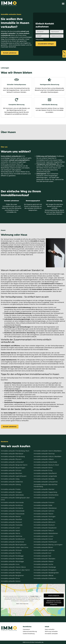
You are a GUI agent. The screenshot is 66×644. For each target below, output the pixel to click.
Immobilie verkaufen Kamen (11, 581)
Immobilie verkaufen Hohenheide (45, 462)
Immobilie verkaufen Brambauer (12, 454)
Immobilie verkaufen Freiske (11, 489)
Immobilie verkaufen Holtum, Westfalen (47, 456)
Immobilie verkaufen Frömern (44, 502)
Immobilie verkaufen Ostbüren (44, 498)
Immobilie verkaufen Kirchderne (12, 508)
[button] (63, 4)
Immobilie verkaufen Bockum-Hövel (46, 465)
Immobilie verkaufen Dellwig (11, 485)
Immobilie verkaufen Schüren (11, 470)
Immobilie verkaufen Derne (43, 519)
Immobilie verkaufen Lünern (44, 536)
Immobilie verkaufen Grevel (43, 539)
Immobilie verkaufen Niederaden (12, 559)
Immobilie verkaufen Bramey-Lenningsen (48, 545)
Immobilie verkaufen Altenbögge (12, 561)
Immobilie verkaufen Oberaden (44, 559)
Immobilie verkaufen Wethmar (12, 536)
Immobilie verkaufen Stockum (11, 522)
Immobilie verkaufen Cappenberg (45, 492)
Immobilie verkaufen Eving (43, 470)
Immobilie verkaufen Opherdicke (12, 495)
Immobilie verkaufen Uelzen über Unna (14, 547)
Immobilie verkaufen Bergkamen (12, 576)
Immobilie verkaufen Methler (11, 573)
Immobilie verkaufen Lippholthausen (14, 476)
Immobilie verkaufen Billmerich (45, 522)
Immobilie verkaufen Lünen (10, 528)
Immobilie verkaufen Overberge (45, 567)
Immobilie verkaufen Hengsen (11, 492)
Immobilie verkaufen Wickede (11, 550)
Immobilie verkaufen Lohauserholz (46, 482)
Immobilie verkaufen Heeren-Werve (13, 567)
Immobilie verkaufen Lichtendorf (12, 462)
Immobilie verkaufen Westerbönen (46, 533)
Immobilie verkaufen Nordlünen (12, 505)
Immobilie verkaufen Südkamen (45, 578)
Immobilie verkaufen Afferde (44, 576)
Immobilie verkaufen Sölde (43, 505)
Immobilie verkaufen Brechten (11, 473)
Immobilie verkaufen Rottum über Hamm (15, 570)
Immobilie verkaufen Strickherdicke (46, 495)
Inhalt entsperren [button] (54, 596)
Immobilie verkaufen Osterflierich (45, 473)
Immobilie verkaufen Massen (44, 561)
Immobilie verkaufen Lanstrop (44, 550)
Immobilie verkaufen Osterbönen (45, 508)
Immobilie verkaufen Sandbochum (13, 539)
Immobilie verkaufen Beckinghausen (14, 545)
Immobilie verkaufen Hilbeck (44, 459)
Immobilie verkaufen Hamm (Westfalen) (48, 451)
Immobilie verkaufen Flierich (44, 514)
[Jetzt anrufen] (64, 52)
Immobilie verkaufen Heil (42, 556)
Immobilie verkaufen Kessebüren (45, 528)
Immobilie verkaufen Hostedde (12, 525)
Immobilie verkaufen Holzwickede (13, 511)
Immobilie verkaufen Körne (43, 468)
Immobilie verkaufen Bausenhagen (13, 468)
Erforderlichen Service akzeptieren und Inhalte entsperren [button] (54, 603)
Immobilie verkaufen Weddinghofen (46, 573)
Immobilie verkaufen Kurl (42, 553)
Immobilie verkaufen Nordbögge (12, 556)
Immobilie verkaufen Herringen (45, 517)
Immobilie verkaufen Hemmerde (12, 502)
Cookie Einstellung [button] (29, 634)
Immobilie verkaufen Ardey (10, 479)
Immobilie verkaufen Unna (10, 564)
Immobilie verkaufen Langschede (45, 476)
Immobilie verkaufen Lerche (43, 564)
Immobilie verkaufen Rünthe (11, 553)
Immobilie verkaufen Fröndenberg (13, 456)
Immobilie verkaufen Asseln (10, 531)
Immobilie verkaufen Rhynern (11, 459)
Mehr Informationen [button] (22, 604)
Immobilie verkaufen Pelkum (44, 531)
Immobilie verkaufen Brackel (11, 517)
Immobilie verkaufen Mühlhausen (45, 542)
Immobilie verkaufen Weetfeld (11, 519)
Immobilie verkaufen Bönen (43, 547)
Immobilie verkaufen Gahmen (44, 511)
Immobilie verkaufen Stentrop (44, 454)
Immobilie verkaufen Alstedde (44, 479)
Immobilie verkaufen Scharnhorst (12, 542)
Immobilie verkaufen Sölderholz (12, 482)
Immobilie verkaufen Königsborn (45, 570)
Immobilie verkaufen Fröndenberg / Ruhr (15, 451)
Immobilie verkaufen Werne (11, 533)
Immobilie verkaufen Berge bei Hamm (14, 465)
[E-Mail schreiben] (64, 56)
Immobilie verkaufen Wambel (44, 489)
